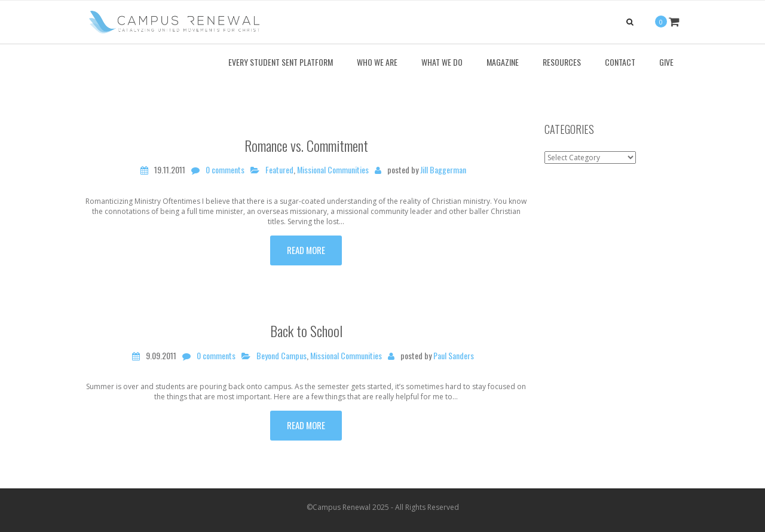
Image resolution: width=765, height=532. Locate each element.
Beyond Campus (281, 356)
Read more (306, 250)
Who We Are (377, 62)
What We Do (442, 62)
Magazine (503, 62)
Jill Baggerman (443, 170)
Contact (620, 62)
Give (666, 62)
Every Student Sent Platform (281, 62)
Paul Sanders (454, 356)
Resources (562, 62)
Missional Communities (333, 170)
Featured (279, 170)
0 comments (225, 170)
